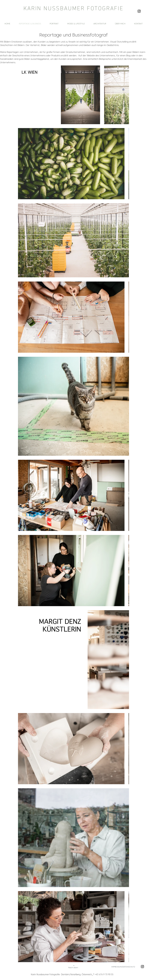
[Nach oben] (73, 967)
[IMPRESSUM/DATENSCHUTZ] (126, 967)
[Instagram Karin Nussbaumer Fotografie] (139, 11)
